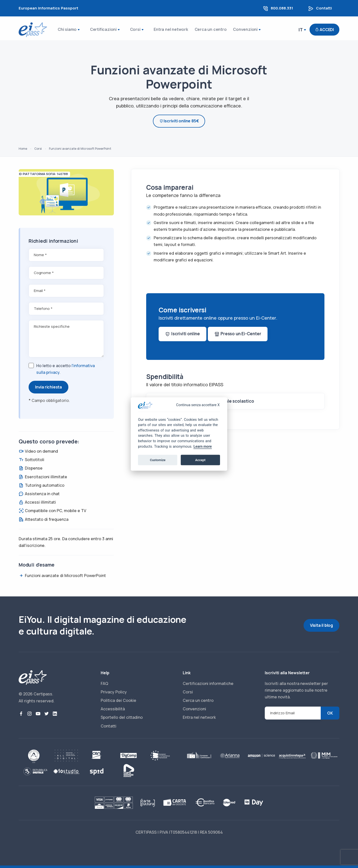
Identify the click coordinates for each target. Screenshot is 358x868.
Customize (158, 460)
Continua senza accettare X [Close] (198, 405)
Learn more (202, 446)
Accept (200, 460)
